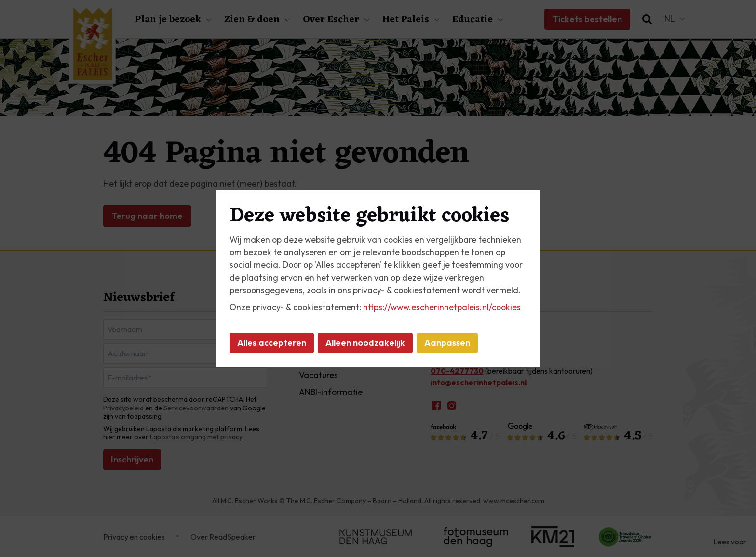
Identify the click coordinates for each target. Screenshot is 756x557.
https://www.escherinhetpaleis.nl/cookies (442, 307)
